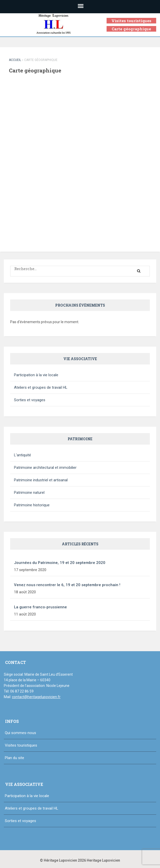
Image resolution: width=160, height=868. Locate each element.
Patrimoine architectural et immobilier (45, 468)
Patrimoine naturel (29, 493)
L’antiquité (23, 455)
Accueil (15, 60)
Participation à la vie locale (36, 375)
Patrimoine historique (32, 505)
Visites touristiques (131, 21)
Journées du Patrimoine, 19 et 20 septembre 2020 (60, 563)
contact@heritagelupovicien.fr (36, 697)
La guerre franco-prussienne (40, 607)
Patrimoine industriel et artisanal (41, 480)
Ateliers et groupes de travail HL (41, 387)
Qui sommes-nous (20, 733)
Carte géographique (131, 29)
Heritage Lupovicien (103, 860)
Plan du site (14, 758)
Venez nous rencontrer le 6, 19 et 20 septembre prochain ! (67, 585)
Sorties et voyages (30, 400)
